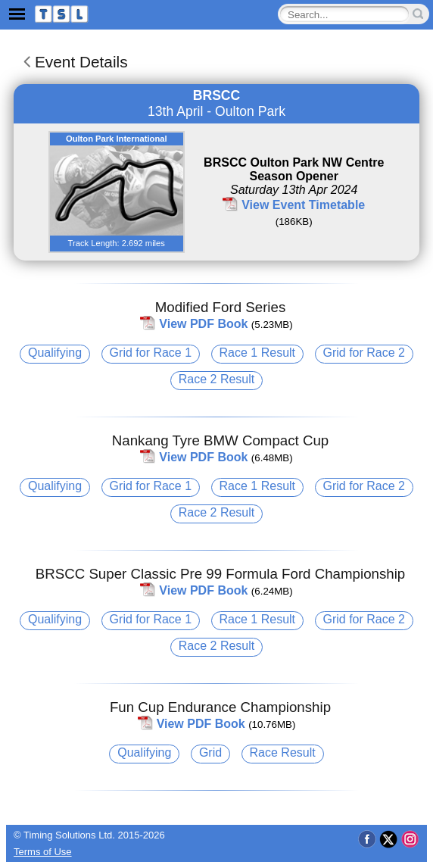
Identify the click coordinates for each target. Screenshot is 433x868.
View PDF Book (203, 324)
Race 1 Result (258, 353)
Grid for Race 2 (364, 353)
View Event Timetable (303, 205)
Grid (210, 752)
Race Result (283, 752)
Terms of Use (43, 852)
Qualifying (55, 353)
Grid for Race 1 (151, 353)
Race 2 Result (217, 379)
